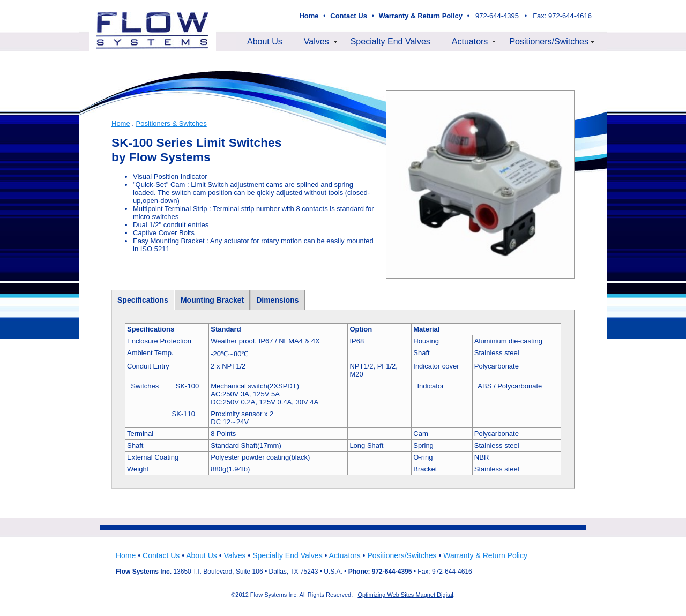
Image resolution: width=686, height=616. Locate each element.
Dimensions (277, 300)
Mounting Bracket (212, 300)
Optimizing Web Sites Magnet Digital (405, 595)
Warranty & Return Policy (485, 555)
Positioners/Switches (549, 42)
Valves (316, 42)
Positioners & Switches (171, 123)
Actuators (470, 42)
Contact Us (161, 555)
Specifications (143, 300)
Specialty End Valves (390, 42)
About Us (265, 42)
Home (121, 123)
